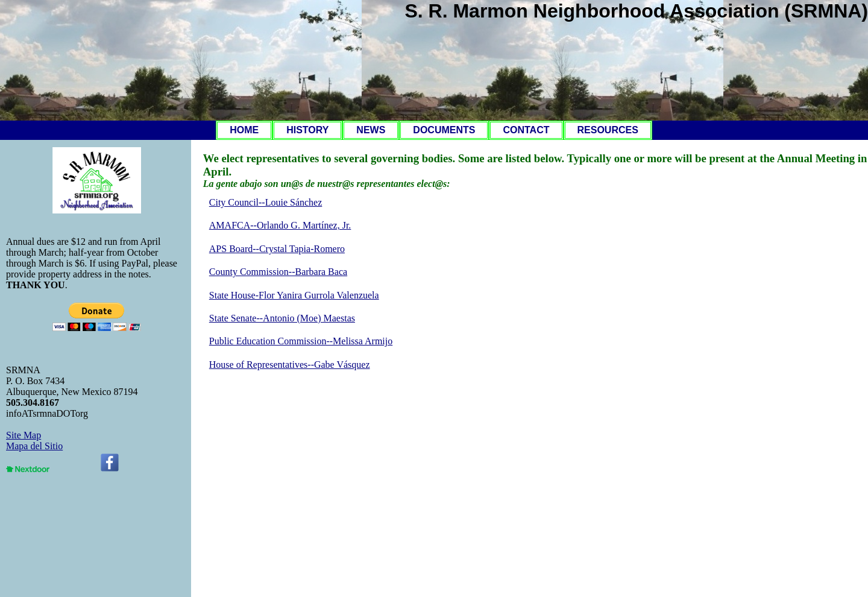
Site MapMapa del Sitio (34, 441)
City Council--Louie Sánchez (266, 202)
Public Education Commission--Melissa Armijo (301, 341)
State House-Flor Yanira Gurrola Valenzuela (294, 295)
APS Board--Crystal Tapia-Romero (277, 249)
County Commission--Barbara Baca (278, 272)
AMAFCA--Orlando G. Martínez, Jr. (280, 225)
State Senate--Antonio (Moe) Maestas (282, 318)
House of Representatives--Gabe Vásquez (290, 365)
